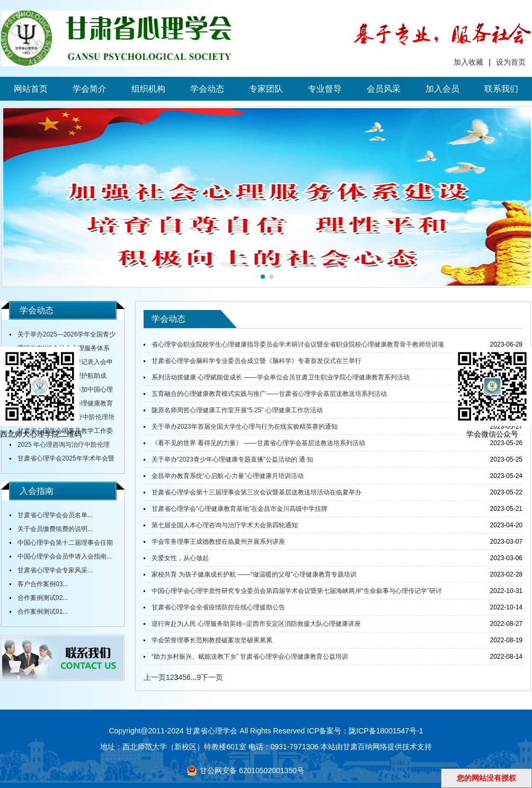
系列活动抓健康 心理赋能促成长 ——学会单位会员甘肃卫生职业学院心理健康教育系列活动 (281, 377)
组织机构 (148, 89)
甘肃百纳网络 (365, 747)
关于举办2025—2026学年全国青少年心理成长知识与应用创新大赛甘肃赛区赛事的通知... (63, 336)
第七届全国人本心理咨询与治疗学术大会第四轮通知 (225, 525)
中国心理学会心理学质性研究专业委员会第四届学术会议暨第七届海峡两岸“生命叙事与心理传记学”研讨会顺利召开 (293, 593)
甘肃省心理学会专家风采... (55, 570)
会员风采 (384, 89)
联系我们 (501, 89)
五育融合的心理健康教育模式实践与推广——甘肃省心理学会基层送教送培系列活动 (269, 394)
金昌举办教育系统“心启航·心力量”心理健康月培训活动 (228, 476)
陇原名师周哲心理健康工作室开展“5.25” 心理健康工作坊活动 (237, 410)
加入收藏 (468, 62)
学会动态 (207, 89)
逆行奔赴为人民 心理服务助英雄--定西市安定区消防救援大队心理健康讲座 (256, 624)
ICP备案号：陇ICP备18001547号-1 (365, 731)
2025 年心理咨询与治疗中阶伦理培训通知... (60, 446)
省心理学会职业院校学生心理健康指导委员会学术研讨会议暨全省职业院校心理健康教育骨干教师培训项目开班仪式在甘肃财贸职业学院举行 (294, 347)
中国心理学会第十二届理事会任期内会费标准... (61, 544)
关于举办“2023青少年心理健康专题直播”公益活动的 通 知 (232, 459)
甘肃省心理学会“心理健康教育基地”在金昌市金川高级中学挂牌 (240, 509)
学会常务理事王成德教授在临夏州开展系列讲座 (218, 542)
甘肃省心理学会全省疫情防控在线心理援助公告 (218, 607)
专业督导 (325, 89)
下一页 (212, 677)
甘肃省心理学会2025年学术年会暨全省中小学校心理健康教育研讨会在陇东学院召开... (62, 460)
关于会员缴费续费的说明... (55, 529)
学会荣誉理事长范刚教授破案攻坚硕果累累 (212, 640)
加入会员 (442, 89)
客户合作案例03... (43, 584)
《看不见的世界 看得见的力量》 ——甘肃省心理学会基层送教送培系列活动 (258, 443)
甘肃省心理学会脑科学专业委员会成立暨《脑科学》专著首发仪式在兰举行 (256, 361)
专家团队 (266, 89)
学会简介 (90, 89)
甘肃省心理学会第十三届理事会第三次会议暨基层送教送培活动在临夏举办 (256, 492)
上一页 (155, 677)
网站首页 (31, 89)
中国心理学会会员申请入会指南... (65, 556)
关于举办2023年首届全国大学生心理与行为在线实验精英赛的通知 (245, 427)
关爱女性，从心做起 (180, 558)
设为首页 (511, 62)
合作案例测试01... (43, 612)
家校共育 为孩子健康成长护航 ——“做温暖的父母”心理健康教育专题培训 (254, 574)
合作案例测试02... (43, 598)
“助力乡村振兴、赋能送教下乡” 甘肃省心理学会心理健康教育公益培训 (250, 657)
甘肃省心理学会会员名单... (55, 515)
